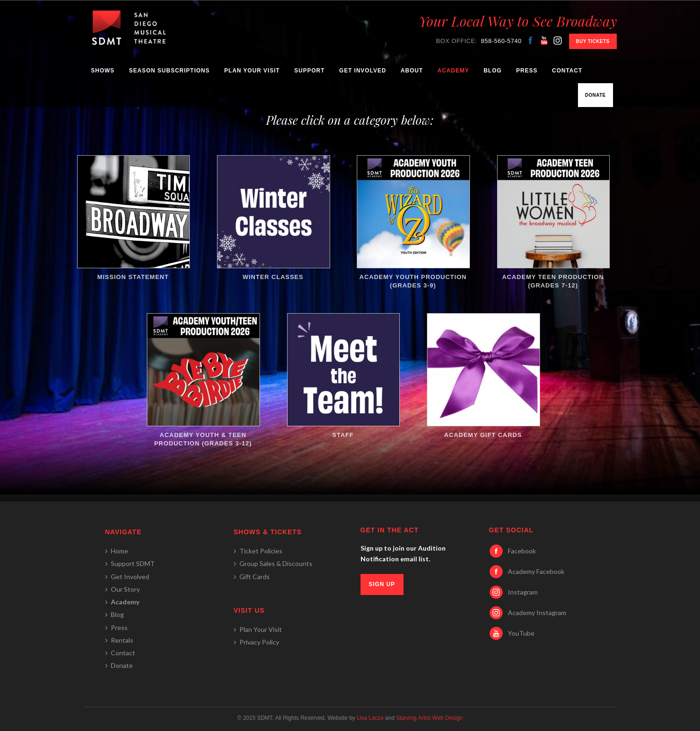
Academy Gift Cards (483, 376)
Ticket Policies (258, 551)
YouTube (521, 633)
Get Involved (362, 71)
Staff (343, 376)
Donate (595, 95)
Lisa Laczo (370, 718)
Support (309, 71)
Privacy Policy (256, 642)
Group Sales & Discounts (273, 563)
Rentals (119, 640)
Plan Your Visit (252, 71)
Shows (103, 71)
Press (527, 71)
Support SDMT (130, 563)
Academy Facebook (536, 571)
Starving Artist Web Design (429, 718)
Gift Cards (252, 577)
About (412, 71)
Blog (493, 71)
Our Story (123, 589)
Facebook (522, 551)
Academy (453, 71)
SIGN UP (382, 584)
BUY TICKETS (593, 41)
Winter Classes (273, 218)
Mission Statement (133, 218)
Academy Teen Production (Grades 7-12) (553, 222)
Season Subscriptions (170, 71)
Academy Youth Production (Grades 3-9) (413, 222)
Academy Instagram (537, 613)
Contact (567, 71)
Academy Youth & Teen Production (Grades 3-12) (203, 380)
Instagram (523, 592)
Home (117, 551)
